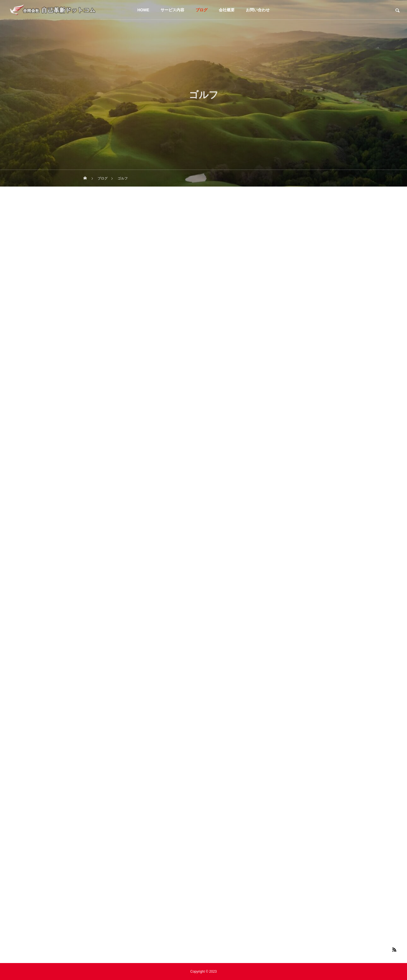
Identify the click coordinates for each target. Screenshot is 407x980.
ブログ (202, 10)
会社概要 (227, 10)
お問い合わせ (258, 10)
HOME (143, 10)
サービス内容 (172, 10)
